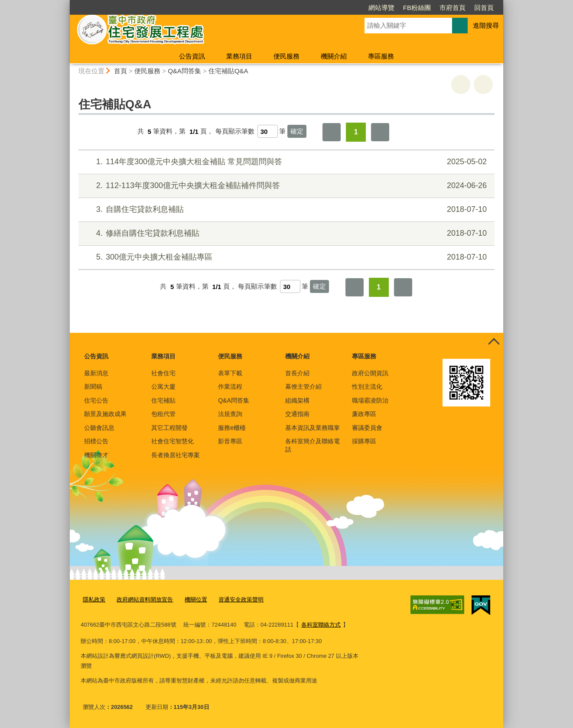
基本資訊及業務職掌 (313, 428)
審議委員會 (367, 428)
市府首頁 (453, 8)
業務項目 (239, 56)
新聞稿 (93, 387)
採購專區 (364, 441)
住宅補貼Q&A (228, 71)
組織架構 (297, 400)
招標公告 (96, 441)
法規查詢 (230, 414)
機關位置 (196, 600)
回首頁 (484, 8)
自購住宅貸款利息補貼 (285, 210)
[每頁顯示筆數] (268, 131)
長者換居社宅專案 (176, 455)
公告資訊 (192, 56)
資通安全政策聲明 (241, 600)
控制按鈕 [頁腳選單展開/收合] (494, 342)
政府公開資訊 (370, 373)
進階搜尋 (486, 25)
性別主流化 (367, 387)
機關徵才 (96, 455)
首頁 (120, 71)
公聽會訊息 (99, 428)
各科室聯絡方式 (321, 625)
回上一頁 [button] (483, 84)
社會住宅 (163, 373)
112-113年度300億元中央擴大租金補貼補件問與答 (285, 186)
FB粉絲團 (417, 8)
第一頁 (332, 132)
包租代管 (163, 414)
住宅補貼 (163, 400)
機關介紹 (334, 56)
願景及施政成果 (105, 414)
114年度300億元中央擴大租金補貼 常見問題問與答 (285, 162)
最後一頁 (380, 132)
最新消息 (96, 373)
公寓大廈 (163, 387)
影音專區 (230, 441)
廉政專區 (364, 414)
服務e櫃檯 (232, 428)
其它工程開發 (169, 428)
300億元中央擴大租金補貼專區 (285, 257)
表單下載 (230, 373)
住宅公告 (96, 400)
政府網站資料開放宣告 (145, 600)
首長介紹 (297, 373)
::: (66, 4)
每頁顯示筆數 (235, 132)
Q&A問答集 (184, 71)
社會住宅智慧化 (173, 441)
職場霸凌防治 (370, 400)
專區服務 (381, 56)
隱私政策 (94, 600)
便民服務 (286, 56)
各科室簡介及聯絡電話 (313, 445)
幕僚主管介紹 (303, 387)
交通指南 (297, 414)
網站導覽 (381, 8)
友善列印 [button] (461, 84)
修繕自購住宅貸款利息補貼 (285, 233)
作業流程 (230, 387)
